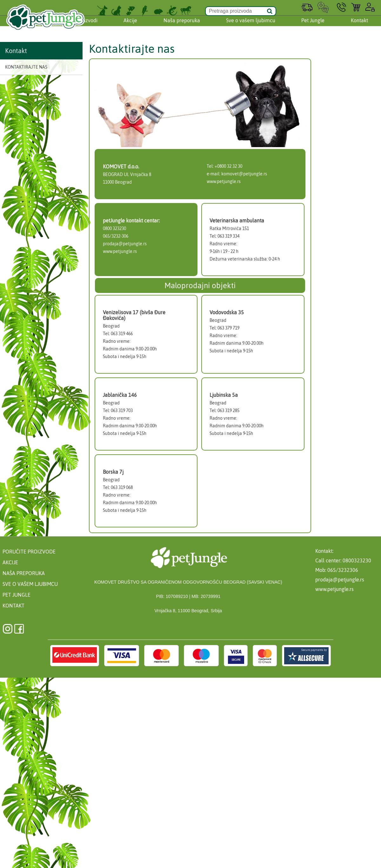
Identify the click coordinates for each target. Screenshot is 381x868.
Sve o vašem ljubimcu (251, 26)
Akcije (130, 26)
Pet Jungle (313, 26)
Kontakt (359, 26)
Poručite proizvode (29, 552)
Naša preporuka (182, 26)
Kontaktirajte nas (26, 67)
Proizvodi (87, 26)
